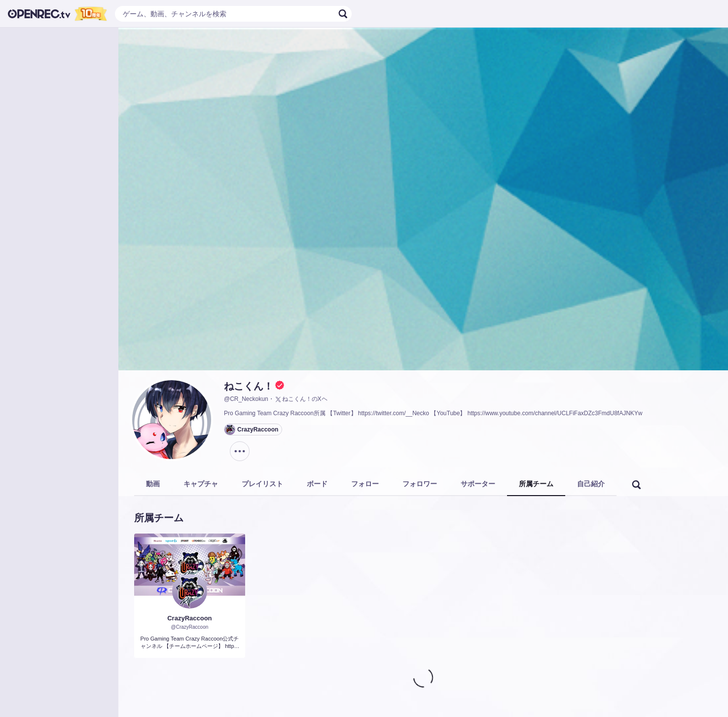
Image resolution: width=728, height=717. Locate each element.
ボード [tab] (317, 484)
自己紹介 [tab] (591, 484)
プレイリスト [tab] (262, 484)
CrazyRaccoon (189, 618)
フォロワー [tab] (420, 484)
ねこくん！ (249, 386)
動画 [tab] (153, 484)
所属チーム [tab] (536, 484)
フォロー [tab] (365, 484)
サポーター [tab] (478, 484)
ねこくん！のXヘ (301, 399)
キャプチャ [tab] (201, 484)
